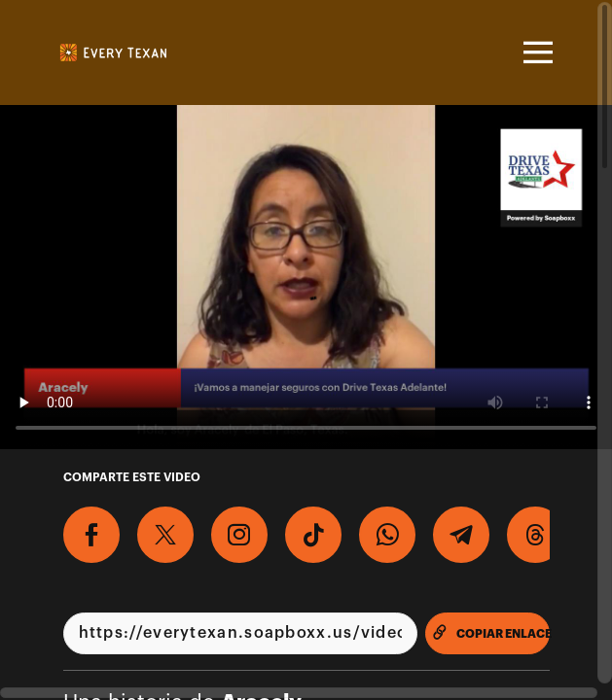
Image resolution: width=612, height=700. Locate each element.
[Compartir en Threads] (535, 535)
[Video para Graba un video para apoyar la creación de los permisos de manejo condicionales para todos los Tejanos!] (306, 277)
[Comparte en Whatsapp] (387, 535)
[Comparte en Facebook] (91, 535)
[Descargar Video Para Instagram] (239, 535)
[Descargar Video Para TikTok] (313, 535)
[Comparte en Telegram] (461, 535)
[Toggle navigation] (535, 52)
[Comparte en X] (165, 535)
